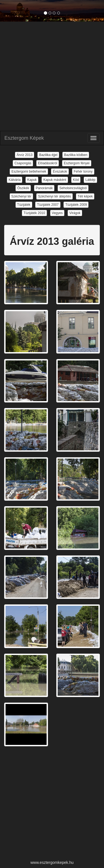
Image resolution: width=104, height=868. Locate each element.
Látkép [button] (90, 180)
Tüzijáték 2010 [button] (34, 213)
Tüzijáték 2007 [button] (48, 205)
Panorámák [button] (44, 188)
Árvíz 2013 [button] (25, 155)
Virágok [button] (75, 213)
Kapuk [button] (32, 180)
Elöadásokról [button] (48, 163)
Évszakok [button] (60, 171)
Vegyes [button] (57, 213)
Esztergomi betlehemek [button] (29, 171)
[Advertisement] (52, 76)
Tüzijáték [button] (24, 205)
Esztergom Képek (24, 138)
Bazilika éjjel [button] (48, 155)
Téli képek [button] (85, 196)
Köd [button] (76, 180)
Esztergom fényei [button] (77, 163)
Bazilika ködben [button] (76, 155)
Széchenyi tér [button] (21, 196)
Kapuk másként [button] (55, 180)
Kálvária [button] (15, 180)
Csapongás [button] (23, 163)
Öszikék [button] (23, 188)
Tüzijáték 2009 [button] (76, 205)
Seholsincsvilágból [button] (73, 188)
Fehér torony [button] (83, 171)
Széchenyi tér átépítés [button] (54, 196)
